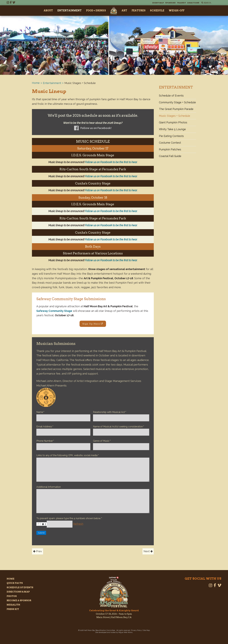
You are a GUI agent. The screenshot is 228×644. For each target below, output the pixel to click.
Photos (12, 596)
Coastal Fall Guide (170, 156)
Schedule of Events (171, 96)
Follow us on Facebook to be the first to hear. (111, 162)
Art (124, 11)
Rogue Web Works (125, 632)
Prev (38, 551)
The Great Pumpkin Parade (176, 109)
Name (40, 412)
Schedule (157, 11)
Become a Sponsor (19, 600)
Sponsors (170, 3)
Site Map (146, 630)
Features (139, 11)
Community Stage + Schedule (177, 102)
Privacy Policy (136, 630)
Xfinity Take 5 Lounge (172, 129)
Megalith (13, 605)
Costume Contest (170, 143)
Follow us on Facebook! (96, 128)
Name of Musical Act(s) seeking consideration (119, 427)
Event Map (158, 3)
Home (36, 83)
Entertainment (69, 11)
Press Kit (13, 609)
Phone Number (45, 441)
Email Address (45, 427)
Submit (41, 533)
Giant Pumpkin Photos (173, 122)
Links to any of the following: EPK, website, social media (67, 455)
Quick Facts (15, 583)
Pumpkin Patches (170, 149)
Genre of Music (102, 441)
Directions (193, 3)
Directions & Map (18, 592)
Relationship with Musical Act (110, 412)
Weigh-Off (177, 11)
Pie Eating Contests (171, 136)
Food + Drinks (96, 11)
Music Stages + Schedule (175, 116)
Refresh (78, 524)
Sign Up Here (93, 324)
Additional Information (49, 487)
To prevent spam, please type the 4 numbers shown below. (69, 518)
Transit (181, 3)
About (48, 11)
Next (148, 551)
